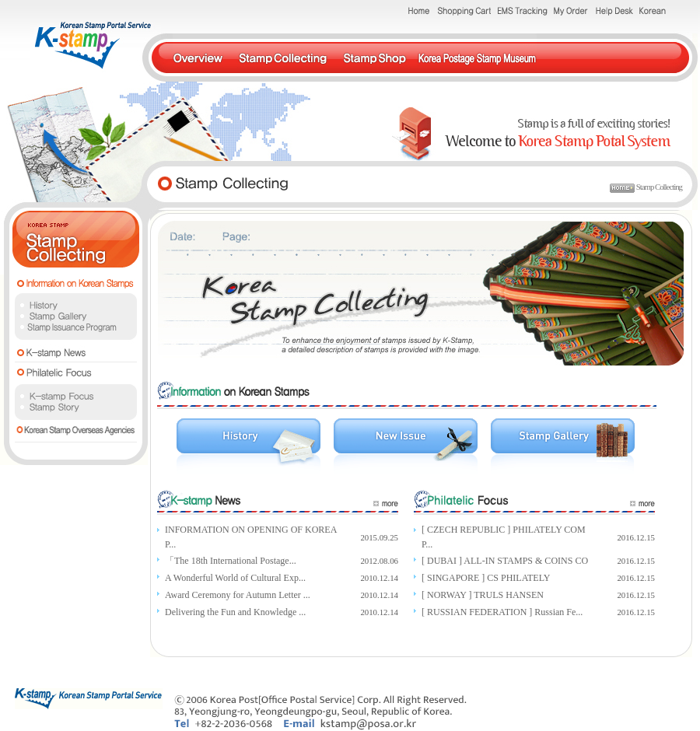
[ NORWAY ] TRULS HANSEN (483, 595)
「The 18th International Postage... (231, 561)
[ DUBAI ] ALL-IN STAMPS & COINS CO (505, 561)
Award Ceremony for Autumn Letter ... (238, 595)
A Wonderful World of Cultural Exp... (235, 578)
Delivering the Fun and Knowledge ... (235, 612)
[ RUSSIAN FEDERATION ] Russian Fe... (502, 612)
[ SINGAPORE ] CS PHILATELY (486, 578)
